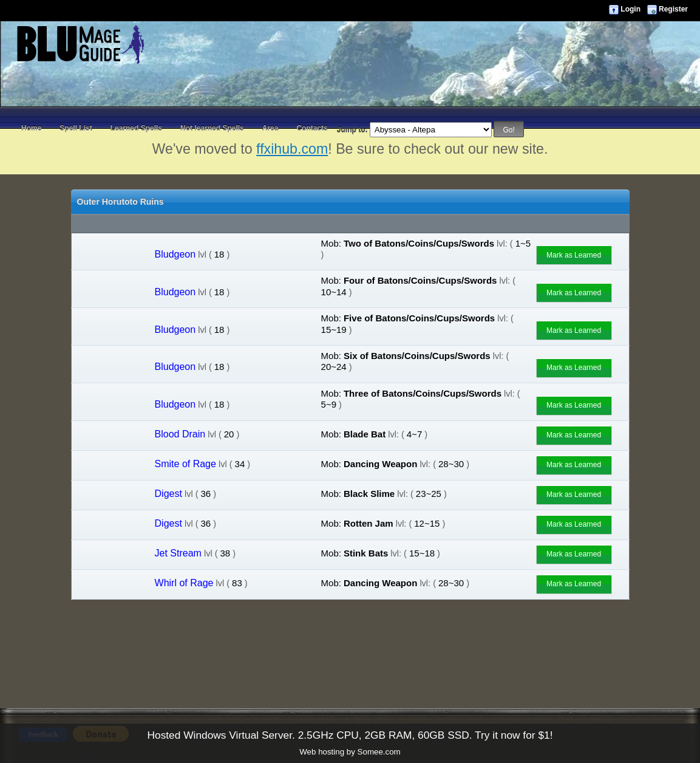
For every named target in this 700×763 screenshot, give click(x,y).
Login (630, 9)
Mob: (331, 243)
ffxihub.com (292, 149)
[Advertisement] (350, 91)
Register (673, 9)
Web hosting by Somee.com (350, 752)
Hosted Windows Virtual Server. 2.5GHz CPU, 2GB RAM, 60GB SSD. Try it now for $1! (350, 735)
